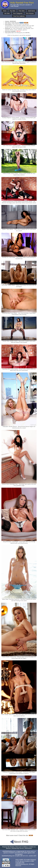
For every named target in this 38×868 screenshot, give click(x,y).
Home (5, 11)
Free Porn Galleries (19, 16)
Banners (8, 848)
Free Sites (22, 11)
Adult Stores (31, 11)
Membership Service (18, 848)
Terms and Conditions (21, 847)
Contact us (32, 847)
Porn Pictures (30, 13)
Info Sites (7, 13)
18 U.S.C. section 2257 (30, 856)
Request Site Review (8, 847)
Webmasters (28, 848)
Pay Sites (13, 11)
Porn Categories (18, 13)
